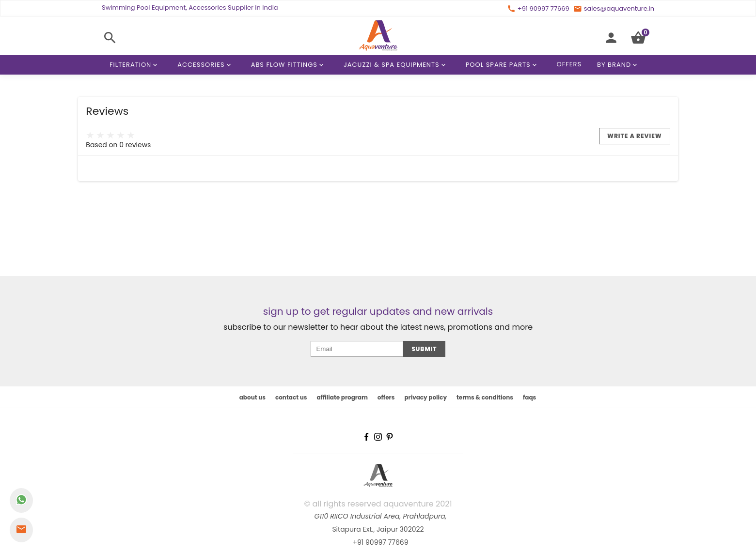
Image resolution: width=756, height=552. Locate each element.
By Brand (619, 65)
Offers (569, 64)
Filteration (135, 65)
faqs (529, 397)
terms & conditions (485, 397)
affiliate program (342, 397)
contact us (291, 397)
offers (386, 397)
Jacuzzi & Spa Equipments (396, 65)
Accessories (206, 65)
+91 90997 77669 (380, 542)
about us (252, 397)
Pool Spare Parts (503, 65)
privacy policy (425, 397)
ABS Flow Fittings (289, 65)
